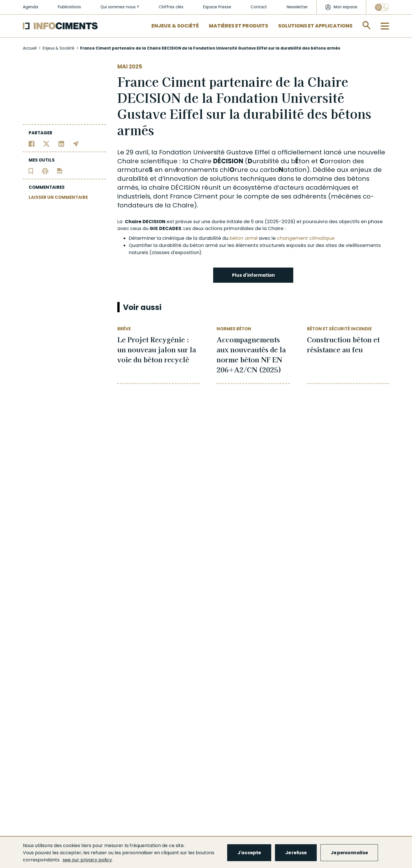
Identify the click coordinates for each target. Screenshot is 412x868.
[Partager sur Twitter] (46, 143)
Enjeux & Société (175, 26)
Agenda (30, 7)
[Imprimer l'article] (45, 171)
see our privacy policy (87, 860)
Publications (69, 7)
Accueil (30, 48)
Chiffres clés (171, 7)
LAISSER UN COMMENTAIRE (58, 197)
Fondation (175, 152)
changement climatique (306, 238)
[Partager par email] (76, 143)
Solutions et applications (315, 26)
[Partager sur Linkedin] (61, 143)
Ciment (206, 196)
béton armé (243, 238)
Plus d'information (253, 275)
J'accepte (249, 853)
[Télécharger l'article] (60, 171)
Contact (259, 7)
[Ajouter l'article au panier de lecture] (31, 171)
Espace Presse (217, 7)
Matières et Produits (238, 26)
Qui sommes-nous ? (120, 7)
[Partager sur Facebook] (32, 143)
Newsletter (297, 7)
